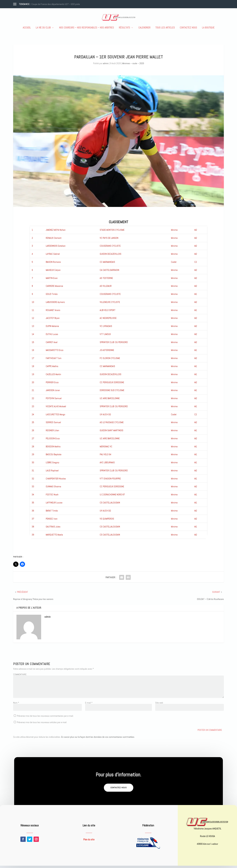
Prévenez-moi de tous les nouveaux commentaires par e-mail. (45, 718)
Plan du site (89, 842)
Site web (159, 705)
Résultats (124, 30)
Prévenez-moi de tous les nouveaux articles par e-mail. (42, 725)
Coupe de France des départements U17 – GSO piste (56, 4)
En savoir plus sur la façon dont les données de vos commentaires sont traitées (98, 739)
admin (106, 66)
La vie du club (43, 30)
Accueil (27, 30)
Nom (16, 705)
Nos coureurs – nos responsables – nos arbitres (86, 30)
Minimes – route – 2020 (133, 66)
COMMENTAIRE (20, 677)
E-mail (89, 705)
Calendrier (144, 30)
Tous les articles (165, 30)
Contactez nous (188, 30)
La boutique (208, 30)
